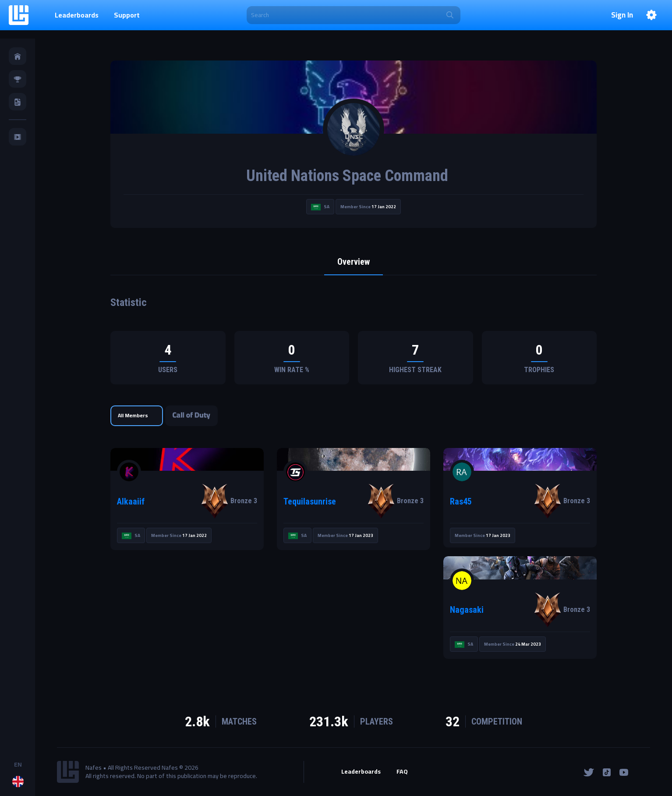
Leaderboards (77, 15)
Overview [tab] (354, 262)
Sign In (622, 15)
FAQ (402, 772)
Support (127, 15)
